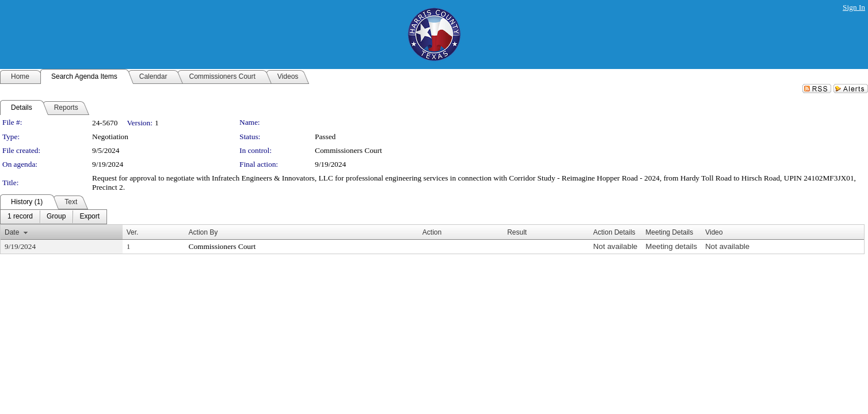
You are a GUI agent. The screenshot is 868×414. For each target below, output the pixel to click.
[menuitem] (20, 217)
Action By (203, 232)
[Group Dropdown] (56, 217)
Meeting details (672, 246)
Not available (615, 246)
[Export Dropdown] (90, 217)
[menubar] (54, 217)
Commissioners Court (349, 150)
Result (517, 232)
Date (12, 232)
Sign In (854, 7)
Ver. (133, 232)
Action (432, 232)
